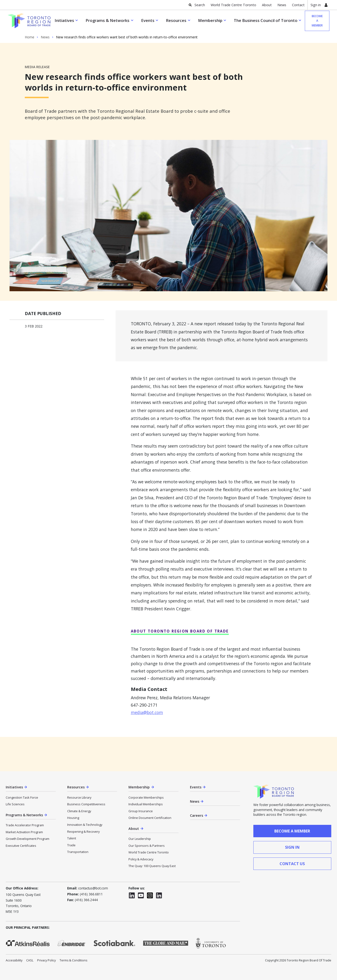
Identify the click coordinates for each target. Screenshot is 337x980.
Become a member (317, 21)
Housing (73, 818)
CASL (30, 960)
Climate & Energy (79, 811)
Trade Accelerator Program (25, 825)
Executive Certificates (21, 846)
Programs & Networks (107, 20)
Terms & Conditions (73, 960)
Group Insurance (141, 811)
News (282, 5)
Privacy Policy (46, 960)
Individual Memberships (146, 804)
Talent (72, 838)
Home (30, 37)
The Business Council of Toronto (266, 20)
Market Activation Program (24, 832)
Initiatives (64, 20)
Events (148, 20)
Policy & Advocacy (141, 859)
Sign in (316, 5)
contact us (292, 864)
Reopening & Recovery (83, 832)
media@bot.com (147, 712)
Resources (176, 20)
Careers (197, 815)
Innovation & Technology (85, 825)
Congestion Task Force (22, 797)
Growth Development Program (28, 839)
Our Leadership (140, 839)
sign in (292, 847)
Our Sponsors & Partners (147, 846)
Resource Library (79, 797)
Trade (71, 845)
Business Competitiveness (86, 804)
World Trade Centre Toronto (233, 5)
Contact (298, 5)
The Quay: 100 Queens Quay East (152, 866)
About (267, 5)
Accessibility (14, 960)
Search (200, 5)
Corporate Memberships (146, 797)
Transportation (78, 852)
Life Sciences (15, 804)
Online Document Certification (150, 818)
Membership (210, 20)
